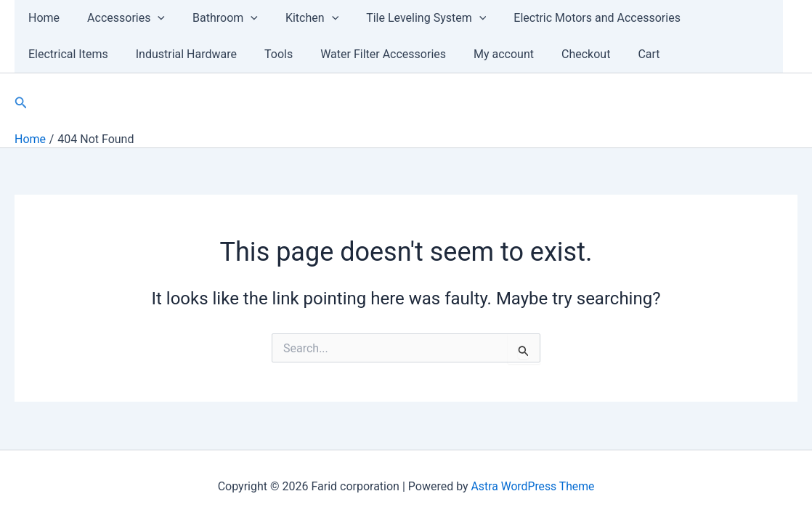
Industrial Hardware (77, 54)
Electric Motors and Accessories (573, 18)
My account (381, 54)
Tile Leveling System (406, 18)
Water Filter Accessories (265, 54)
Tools (165, 54)
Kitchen (297, 18)
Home (42, 18)
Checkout (459, 54)
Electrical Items (720, 18)
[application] (151, 18)
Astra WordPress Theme (532, 486)
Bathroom (214, 18)
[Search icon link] (21, 103)
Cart (518, 54)
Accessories (119, 18)
